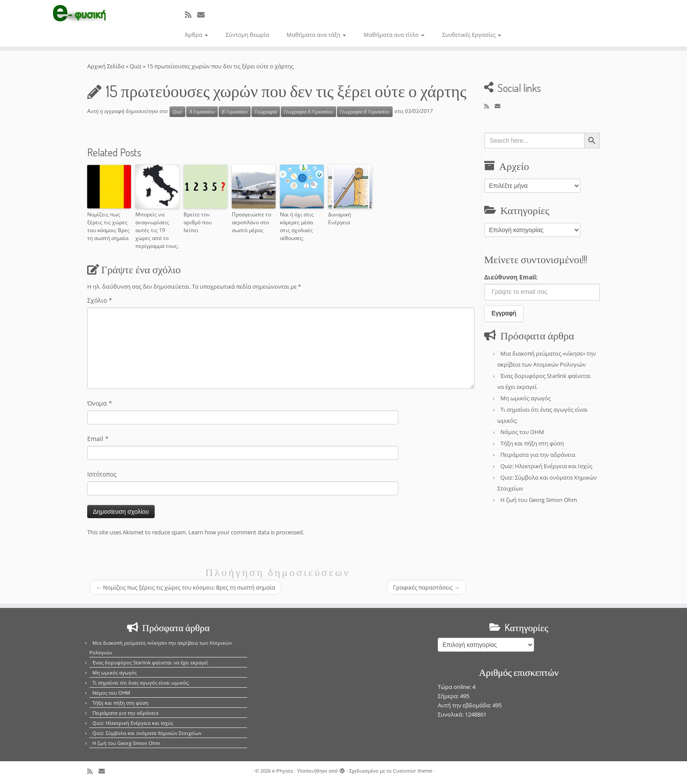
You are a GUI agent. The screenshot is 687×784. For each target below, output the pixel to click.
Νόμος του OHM (522, 432)
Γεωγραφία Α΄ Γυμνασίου (308, 112)
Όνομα (100, 403)
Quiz (136, 66)
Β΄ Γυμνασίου (235, 112)
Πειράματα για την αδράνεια (538, 455)
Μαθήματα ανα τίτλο (394, 35)
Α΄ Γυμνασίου (202, 112)
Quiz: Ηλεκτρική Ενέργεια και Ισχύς (546, 466)
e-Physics (283, 771)
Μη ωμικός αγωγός (526, 398)
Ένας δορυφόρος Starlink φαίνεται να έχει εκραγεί (150, 662)
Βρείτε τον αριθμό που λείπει (198, 222)
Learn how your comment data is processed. (246, 532)
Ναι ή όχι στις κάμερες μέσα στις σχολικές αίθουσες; (297, 226)
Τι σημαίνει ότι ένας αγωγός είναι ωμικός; (141, 683)
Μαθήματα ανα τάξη (316, 35)
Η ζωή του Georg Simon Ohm (539, 500)
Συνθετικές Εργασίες (472, 35)
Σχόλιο (100, 300)
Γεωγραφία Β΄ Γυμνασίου (365, 112)
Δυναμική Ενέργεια (340, 218)
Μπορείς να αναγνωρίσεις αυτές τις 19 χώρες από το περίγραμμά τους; (157, 230)
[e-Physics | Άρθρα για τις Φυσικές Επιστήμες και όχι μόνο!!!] (79, 14)
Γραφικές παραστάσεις (426, 587)
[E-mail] (204, 15)
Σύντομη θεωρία (247, 35)
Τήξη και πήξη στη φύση (532, 443)
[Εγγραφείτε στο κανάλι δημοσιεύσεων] (191, 15)
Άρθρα (197, 35)
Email (98, 439)
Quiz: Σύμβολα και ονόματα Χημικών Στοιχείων (147, 733)
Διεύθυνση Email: (511, 277)
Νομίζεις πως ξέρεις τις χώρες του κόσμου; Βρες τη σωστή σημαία (108, 226)
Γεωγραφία (266, 112)
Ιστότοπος (102, 474)
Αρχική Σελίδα (106, 66)
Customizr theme (413, 771)
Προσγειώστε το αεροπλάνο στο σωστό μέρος (251, 222)
